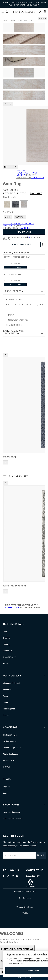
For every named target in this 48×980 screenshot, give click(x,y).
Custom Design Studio (12, 748)
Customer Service (10, 735)
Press (5, 696)
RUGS (13, 20)
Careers (6, 702)
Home (6, 20)
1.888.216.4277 (9, 657)
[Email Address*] (20, 855)
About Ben (7, 690)
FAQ (5, 632)
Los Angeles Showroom (12, 819)
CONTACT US (12, 607)
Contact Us (7, 651)
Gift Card (7, 767)
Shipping (7, 644)
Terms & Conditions (25, 907)
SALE (5, 664)
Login (5, 793)
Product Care (8, 760)
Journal (6, 715)
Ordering (7, 638)
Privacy (25, 913)
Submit (41, 855)
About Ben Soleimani (11, 683)
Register (6, 787)
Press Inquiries (9, 709)
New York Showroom (11, 812)
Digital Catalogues (10, 754)
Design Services (10, 741)
